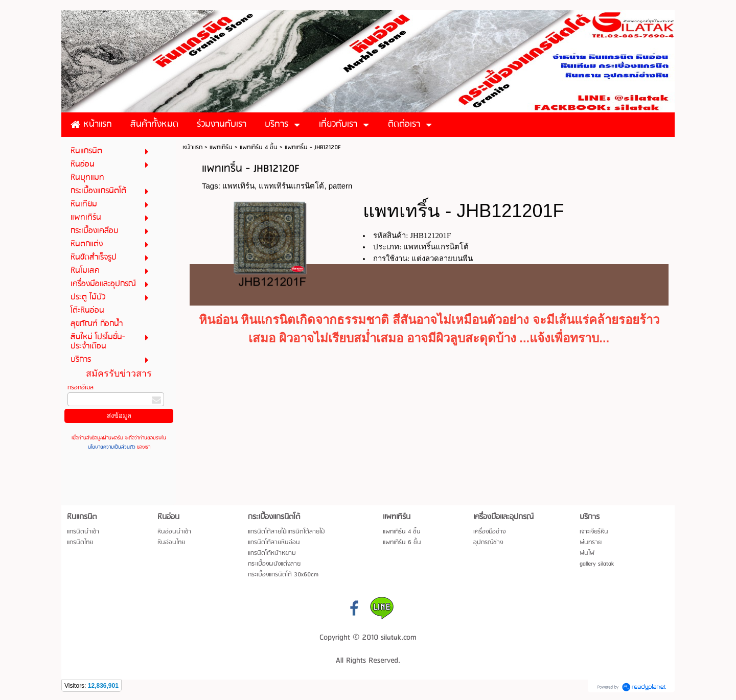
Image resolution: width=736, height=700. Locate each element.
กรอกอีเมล (80, 388)
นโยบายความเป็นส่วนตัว (112, 447)
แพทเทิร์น (221, 147)
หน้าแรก (192, 147)
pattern (341, 186)
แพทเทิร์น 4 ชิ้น (259, 147)
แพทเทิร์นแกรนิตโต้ (291, 186)
